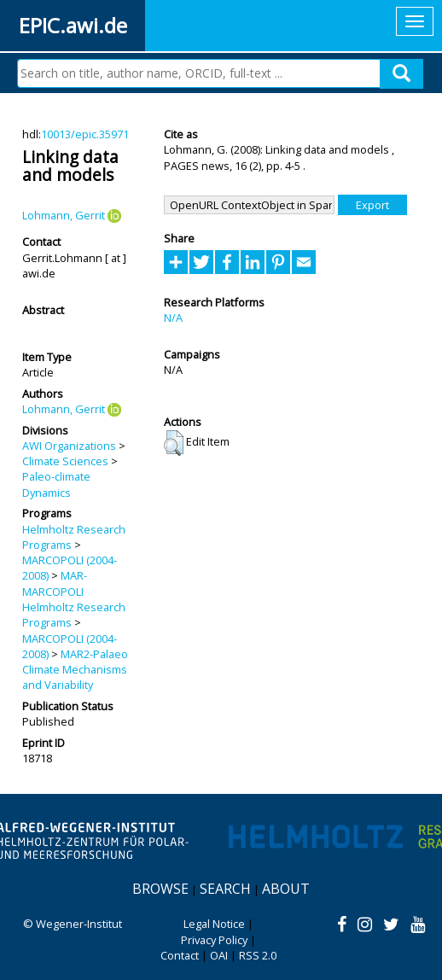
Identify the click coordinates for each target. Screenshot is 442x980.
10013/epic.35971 (85, 134)
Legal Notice (214, 924)
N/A (173, 318)
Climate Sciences (65, 461)
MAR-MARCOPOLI (55, 583)
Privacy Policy (214, 940)
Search (225, 889)
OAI (219, 955)
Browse (160, 889)
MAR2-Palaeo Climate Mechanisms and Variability (75, 670)
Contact (180, 955)
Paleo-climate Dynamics (56, 484)
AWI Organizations (69, 446)
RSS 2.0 (258, 955)
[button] (174, 443)
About (286, 889)
